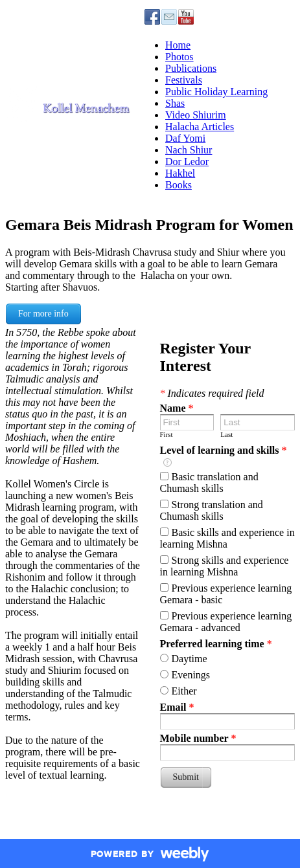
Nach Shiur (189, 150)
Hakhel (180, 173)
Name (177, 408)
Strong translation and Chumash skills (212, 510)
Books (179, 185)
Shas (175, 103)
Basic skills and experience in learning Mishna (227, 538)
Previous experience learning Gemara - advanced (226, 622)
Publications (191, 68)
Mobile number (198, 738)
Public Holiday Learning (216, 92)
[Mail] (169, 17)
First (167, 434)
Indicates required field (212, 393)
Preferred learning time (216, 644)
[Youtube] (186, 17)
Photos (179, 57)
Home (178, 45)
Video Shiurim (196, 115)
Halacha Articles (200, 127)
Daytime (190, 659)
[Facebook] (152, 17)
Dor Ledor (187, 161)
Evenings (191, 675)
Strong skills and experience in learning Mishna (225, 566)
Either (184, 691)
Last (226, 434)
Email (177, 707)
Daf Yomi (185, 138)
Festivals (184, 80)
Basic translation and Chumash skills (209, 483)
